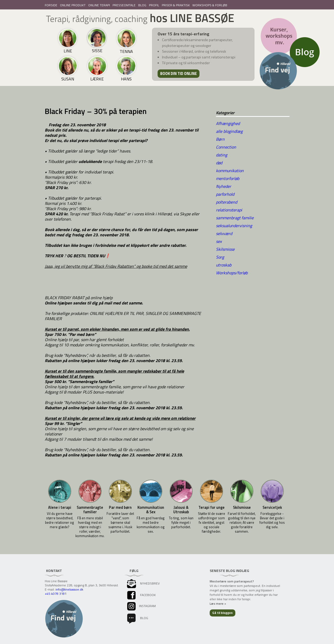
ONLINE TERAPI (99, 5)
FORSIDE (51, 5)
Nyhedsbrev (143, 583)
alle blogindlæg (229, 131)
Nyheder (224, 186)
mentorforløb (228, 178)
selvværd (224, 233)
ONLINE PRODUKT (73, 5)
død (219, 163)
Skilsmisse (225, 249)
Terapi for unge (211, 508)
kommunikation (230, 171)
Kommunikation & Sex (151, 510)
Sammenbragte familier (90, 510)
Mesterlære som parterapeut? (232, 581)
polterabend (227, 202)
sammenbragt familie (235, 218)
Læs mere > (218, 604)
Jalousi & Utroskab (181, 510)
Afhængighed (228, 123)
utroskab (224, 265)
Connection (226, 147)
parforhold (225, 194)
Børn (220, 139)
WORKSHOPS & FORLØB (210, 5)
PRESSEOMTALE (124, 5)
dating (222, 155)
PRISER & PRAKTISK (176, 5)
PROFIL (154, 5)
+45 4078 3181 (56, 594)
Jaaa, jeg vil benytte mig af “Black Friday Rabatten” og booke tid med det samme (116, 266)
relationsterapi (229, 210)
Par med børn (120, 508)
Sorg (220, 257)
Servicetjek (272, 508)
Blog (137, 618)
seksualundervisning (234, 226)
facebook (141, 595)
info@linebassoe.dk (69, 589)
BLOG (142, 5)
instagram (141, 606)
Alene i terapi (60, 508)
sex (219, 241)
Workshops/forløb (232, 273)
